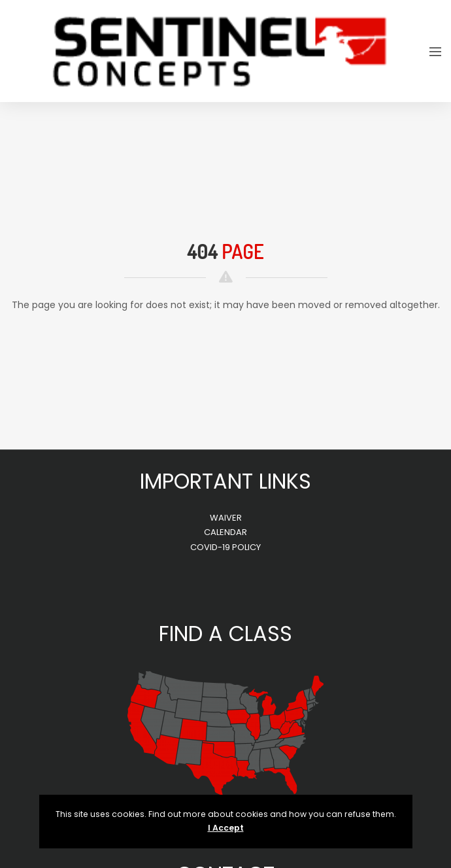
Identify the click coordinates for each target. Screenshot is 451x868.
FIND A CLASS (225, 634)
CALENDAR (225, 532)
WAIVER (226, 518)
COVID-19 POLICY (225, 547)
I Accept (226, 828)
